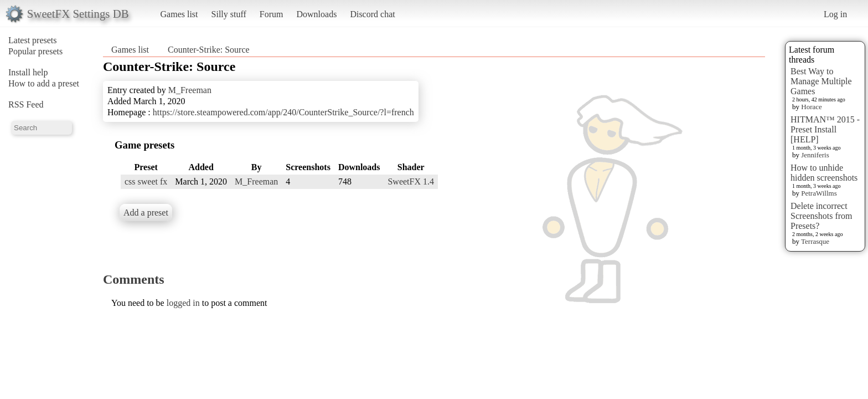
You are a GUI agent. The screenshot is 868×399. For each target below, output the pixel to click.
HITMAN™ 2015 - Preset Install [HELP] (825, 129)
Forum (272, 14)
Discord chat (372, 14)
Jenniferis (815, 155)
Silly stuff (229, 14)
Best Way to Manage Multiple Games (821, 81)
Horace (812, 107)
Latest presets (33, 40)
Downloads (316, 14)
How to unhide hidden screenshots (824, 173)
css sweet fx (146, 181)
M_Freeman (190, 90)
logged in (183, 303)
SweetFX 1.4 (411, 181)
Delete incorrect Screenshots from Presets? (821, 216)
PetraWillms (819, 193)
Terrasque (815, 241)
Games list (179, 14)
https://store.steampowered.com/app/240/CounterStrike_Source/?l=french (283, 112)
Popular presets (35, 51)
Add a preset (146, 213)
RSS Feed (26, 104)
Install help (28, 72)
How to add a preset (44, 83)
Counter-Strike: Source (209, 50)
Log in (835, 14)
